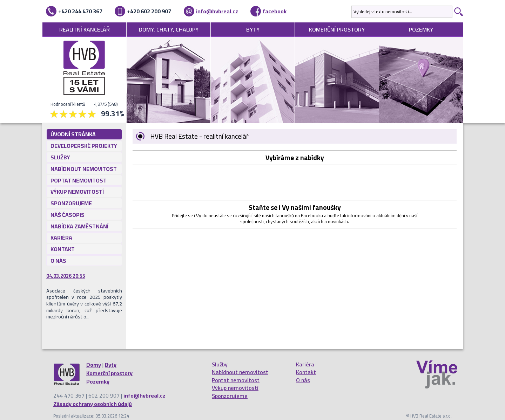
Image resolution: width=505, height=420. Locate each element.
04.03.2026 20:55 (66, 276)
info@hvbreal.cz (217, 11)
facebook (275, 11)
